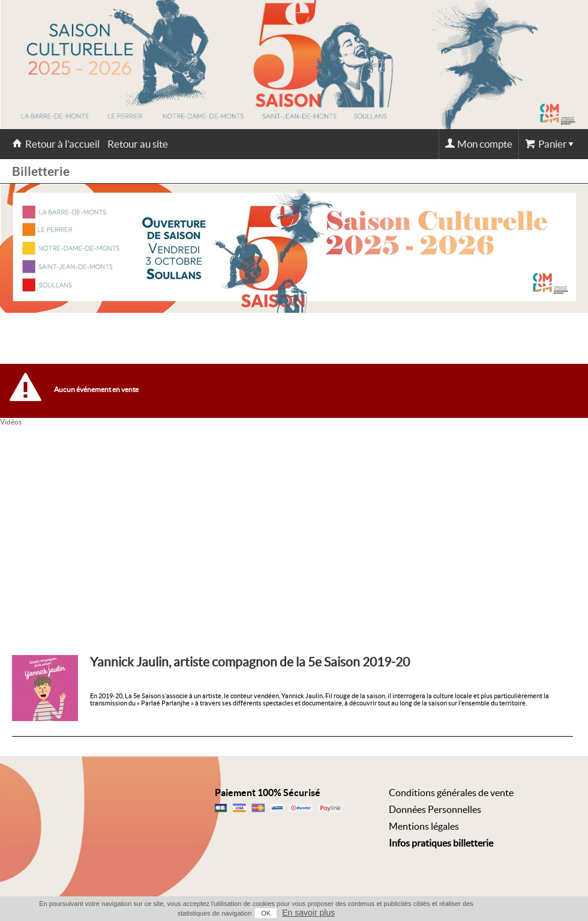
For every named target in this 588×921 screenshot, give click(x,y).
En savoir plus (308, 913)
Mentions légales (424, 826)
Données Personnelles (435, 809)
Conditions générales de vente (451, 793)
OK (266, 913)
